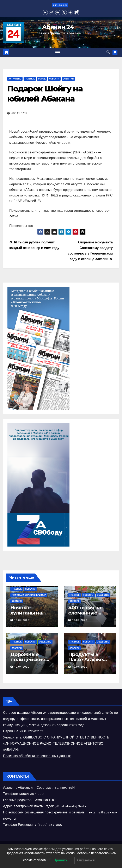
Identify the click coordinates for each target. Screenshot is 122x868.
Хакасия (17, 601)
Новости (54, 79)
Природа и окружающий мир (29, 595)
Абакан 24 (58, 27)
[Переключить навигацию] (58, 52)
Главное (30, 79)
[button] (108, 52)
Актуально (15, 79)
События (68, 79)
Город (42, 79)
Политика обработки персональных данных (37, 756)
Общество (103, 595)
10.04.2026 (22, 620)
